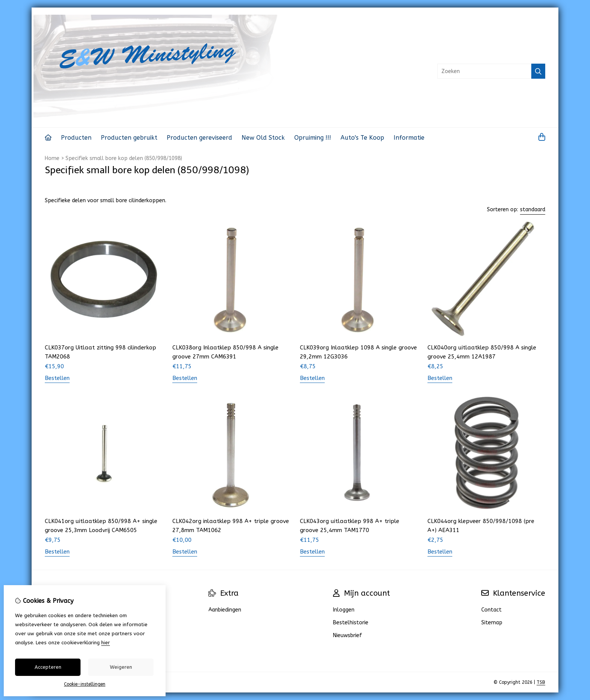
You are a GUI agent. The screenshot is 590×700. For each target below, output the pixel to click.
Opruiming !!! (313, 138)
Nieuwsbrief (347, 635)
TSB (541, 682)
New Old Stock (263, 138)
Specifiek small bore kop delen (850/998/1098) (124, 158)
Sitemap (492, 623)
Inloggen (344, 610)
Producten (76, 138)
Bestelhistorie (351, 623)
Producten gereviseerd (199, 138)
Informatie (409, 138)
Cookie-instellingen (85, 684)
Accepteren (48, 667)
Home (52, 158)
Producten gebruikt (129, 138)
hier (106, 643)
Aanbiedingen (225, 610)
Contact (491, 610)
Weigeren (121, 667)
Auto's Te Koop (362, 138)
